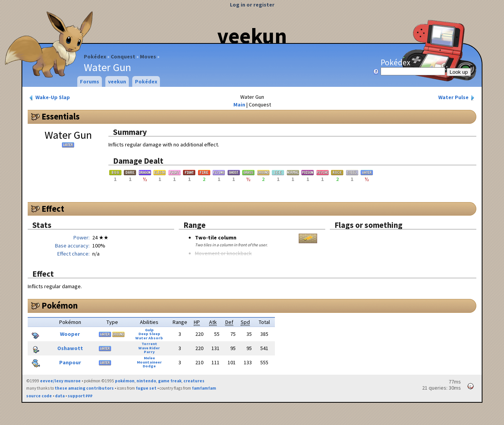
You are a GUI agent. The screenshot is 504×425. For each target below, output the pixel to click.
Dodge (149, 366)
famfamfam (204, 388)
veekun (252, 36)
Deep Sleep (149, 334)
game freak (170, 381)
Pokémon (60, 305)
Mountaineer (149, 362)
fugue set (146, 388)
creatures (194, 381)
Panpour (70, 362)
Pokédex (95, 56)
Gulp (149, 330)
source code (39, 396)
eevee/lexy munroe (60, 381)
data (60, 396)
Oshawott (70, 348)
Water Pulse (457, 97)
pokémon (125, 381)
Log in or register (252, 5)
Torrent (149, 344)
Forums (90, 81)
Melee (149, 358)
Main (239, 105)
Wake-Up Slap (49, 97)
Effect (53, 209)
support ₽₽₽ (80, 396)
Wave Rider (149, 348)
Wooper (70, 334)
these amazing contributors (84, 388)
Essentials (61, 116)
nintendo (146, 381)
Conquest (123, 56)
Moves (148, 56)
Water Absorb (149, 338)
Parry (149, 352)
